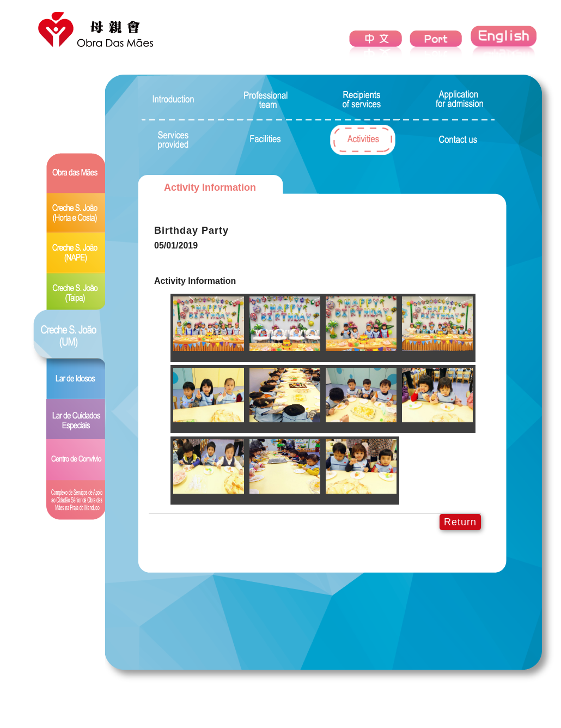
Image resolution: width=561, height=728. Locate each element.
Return (460, 522)
